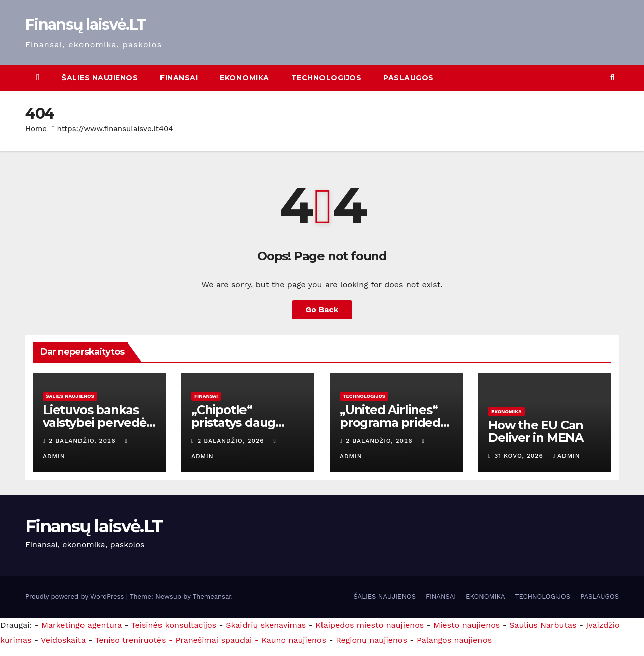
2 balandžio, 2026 (83, 441)
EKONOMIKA (245, 78)
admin (567, 456)
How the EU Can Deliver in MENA (536, 431)
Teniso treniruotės (130, 640)
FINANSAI (179, 78)
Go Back (322, 310)
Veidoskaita (63, 640)
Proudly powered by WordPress (76, 596)
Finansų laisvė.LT (85, 24)
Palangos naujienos (454, 640)
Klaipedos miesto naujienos (370, 625)
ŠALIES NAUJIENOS (100, 78)
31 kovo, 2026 (520, 456)
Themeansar (212, 596)
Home (36, 129)
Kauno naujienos (294, 640)
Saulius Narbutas (543, 625)
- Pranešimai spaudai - (215, 640)
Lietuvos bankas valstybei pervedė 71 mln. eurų (95, 422)
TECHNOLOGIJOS (327, 78)
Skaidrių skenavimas (266, 625)
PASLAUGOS (409, 78)
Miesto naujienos (466, 625)
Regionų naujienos (371, 640)
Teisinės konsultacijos (174, 625)
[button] (613, 78)
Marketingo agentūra (82, 625)
